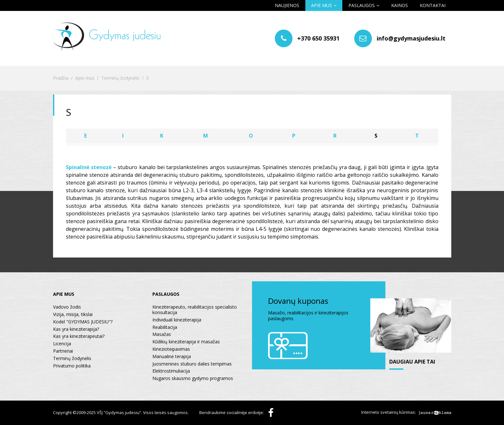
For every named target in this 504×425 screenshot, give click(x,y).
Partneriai (63, 351)
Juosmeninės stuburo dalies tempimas (192, 364)
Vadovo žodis (67, 307)
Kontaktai (433, 5)
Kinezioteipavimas (171, 349)
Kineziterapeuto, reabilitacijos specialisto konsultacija (195, 310)
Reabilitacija (165, 327)
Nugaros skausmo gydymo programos (193, 379)
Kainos (400, 5)
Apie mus (322, 5)
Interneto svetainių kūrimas (388, 412)
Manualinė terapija (172, 357)
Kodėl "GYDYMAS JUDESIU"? (83, 322)
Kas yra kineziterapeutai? (79, 336)
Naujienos (287, 5)
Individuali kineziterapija (177, 320)
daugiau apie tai (413, 362)
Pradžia (61, 78)
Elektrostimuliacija (171, 371)
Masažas (162, 335)
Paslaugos (362, 5)
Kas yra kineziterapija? (76, 329)
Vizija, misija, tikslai (73, 315)
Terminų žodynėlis (120, 78)
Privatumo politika (72, 366)
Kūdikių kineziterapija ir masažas (186, 342)
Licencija (62, 344)
